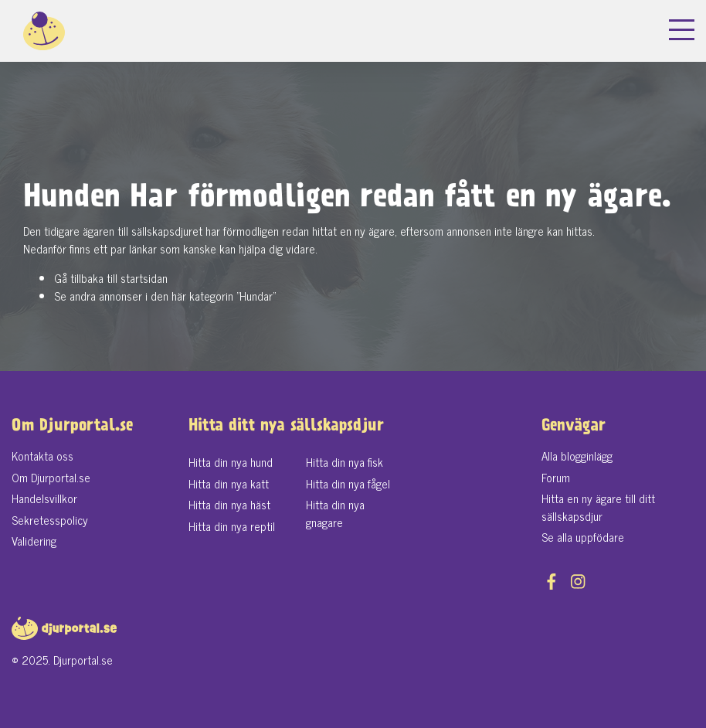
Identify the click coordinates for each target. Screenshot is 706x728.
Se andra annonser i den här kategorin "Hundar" (165, 296)
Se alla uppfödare (583, 537)
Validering (34, 541)
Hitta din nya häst (229, 504)
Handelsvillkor (44, 498)
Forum (556, 477)
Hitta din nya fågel (348, 483)
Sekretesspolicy (50, 520)
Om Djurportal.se (51, 477)
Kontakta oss (42, 456)
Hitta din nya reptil (232, 526)
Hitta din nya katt (229, 483)
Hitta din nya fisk (345, 462)
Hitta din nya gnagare (335, 513)
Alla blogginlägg (577, 456)
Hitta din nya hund (231, 462)
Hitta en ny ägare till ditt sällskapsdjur (598, 507)
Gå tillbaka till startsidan (111, 278)
